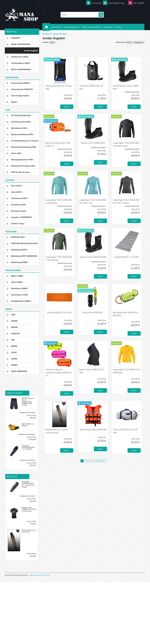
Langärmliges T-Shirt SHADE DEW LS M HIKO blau (59, 201)
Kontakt (118, 27)
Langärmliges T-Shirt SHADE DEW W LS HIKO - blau (92, 201)
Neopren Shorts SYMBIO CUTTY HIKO (91, 371)
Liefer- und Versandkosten (92, 27)
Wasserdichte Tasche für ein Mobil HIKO (59, 87)
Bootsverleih (108, 27)
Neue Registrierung (116, 3)
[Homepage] (47, 27)
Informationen (57, 27)
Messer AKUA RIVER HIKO (93, 313)
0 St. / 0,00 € (138, 3)
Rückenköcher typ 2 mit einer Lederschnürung (57, 431)
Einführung (47, 34)
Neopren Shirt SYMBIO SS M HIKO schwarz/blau (29, 509)
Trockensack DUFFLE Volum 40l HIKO (125, 431)
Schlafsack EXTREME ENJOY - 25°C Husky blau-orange (28, 484)
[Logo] (22, 15)
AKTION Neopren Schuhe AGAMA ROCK (126, 87)
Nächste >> (101, 461)
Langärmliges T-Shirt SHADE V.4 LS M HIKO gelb (127, 371)
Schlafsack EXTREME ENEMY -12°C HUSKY (28, 447)
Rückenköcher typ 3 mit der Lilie (29, 531)
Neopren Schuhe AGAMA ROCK (93, 143)
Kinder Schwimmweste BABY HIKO (93, 430)
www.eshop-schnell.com (40, 575)
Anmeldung (96, 3)
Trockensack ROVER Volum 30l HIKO (91, 87)
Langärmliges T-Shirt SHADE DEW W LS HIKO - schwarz (126, 201)
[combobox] (129, 42)
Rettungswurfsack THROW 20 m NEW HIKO (126, 314)
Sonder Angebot (60, 34)
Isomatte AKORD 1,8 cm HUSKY (59, 313)
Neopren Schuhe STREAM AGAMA (93, 257)
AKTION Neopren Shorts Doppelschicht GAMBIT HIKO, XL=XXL (28, 402)
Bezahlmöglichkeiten (72, 27)
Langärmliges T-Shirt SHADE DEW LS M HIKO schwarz (126, 144)
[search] (101, 15)
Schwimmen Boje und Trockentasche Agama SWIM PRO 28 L (58, 373)
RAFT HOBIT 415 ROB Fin (28, 425)
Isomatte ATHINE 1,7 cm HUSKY (127, 257)
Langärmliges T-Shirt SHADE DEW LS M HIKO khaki (59, 258)
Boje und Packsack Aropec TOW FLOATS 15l (58, 144)
